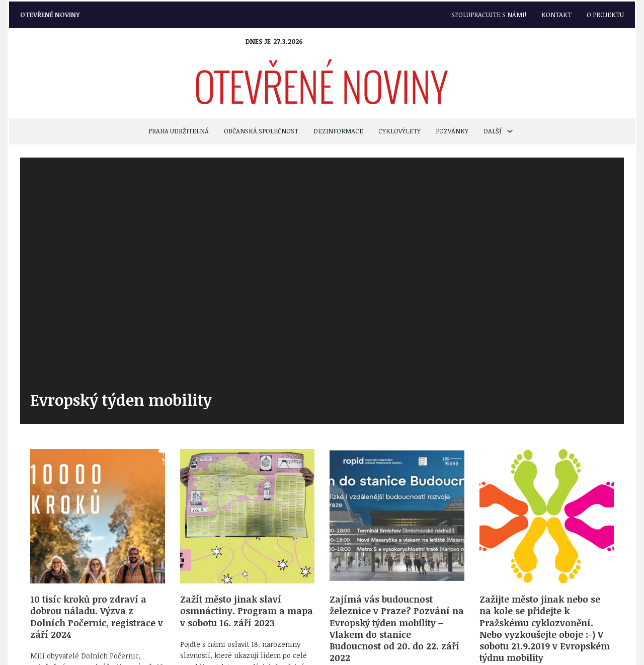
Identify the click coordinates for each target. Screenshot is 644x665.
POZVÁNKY (452, 131)
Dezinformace (338, 131)
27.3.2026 (288, 41)
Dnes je (258, 41)
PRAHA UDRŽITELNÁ (179, 131)
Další (493, 131)
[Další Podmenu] (510, 131)
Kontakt (556, 15)
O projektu (605, 15)
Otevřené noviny (50, 15)
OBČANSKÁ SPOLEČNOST (261, 131)
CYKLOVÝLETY (399, 131)
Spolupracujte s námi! (489, 15)
